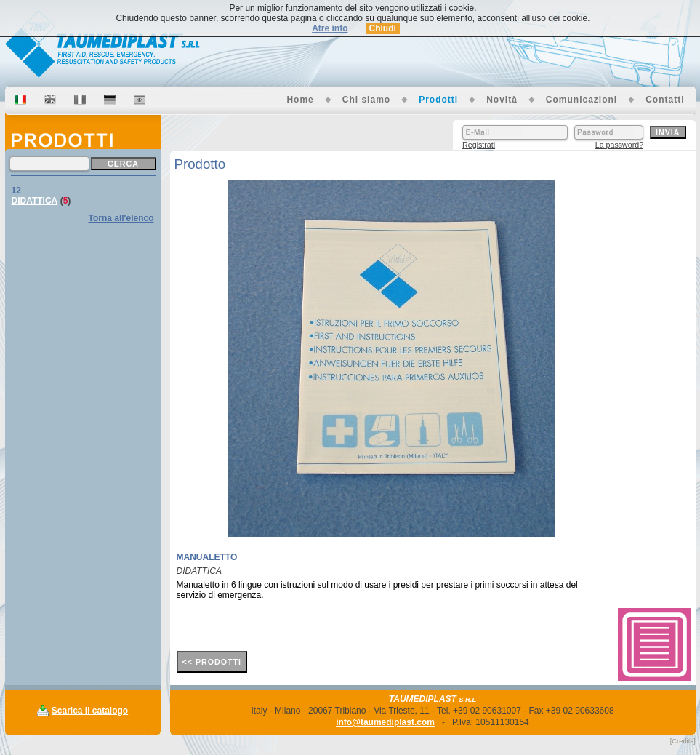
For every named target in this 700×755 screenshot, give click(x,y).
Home (300, 100)
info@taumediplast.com (385, 722)
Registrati (479, 145)
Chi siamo (366, 100)
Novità (502, 100)
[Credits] (683, 741)
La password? (619, 145)
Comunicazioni (582, 100)
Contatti (665, 100)
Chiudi (383, 28)
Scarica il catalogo (90, 711)
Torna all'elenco (121, 218)
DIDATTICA (35, 201)
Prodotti (438, 100)
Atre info (330, 28)
